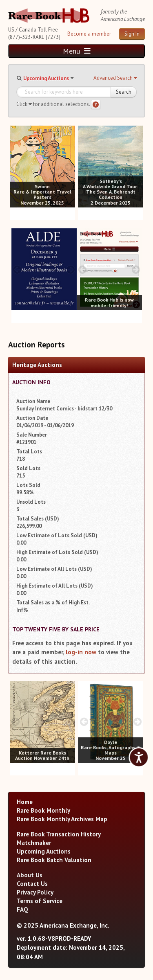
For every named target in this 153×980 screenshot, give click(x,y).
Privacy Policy (35, 892)
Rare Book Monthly (43, 810)
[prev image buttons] (16, 167)
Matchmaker (34, 843)
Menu (77, 51)
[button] (115, 78)
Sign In (132, 34)
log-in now (81, 652)
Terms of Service (40, 901)
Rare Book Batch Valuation (54, 860)
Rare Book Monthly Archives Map (62, 819)
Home (25, 802)
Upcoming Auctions (46, 78)
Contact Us (32, 884)
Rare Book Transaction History (59, 834)
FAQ (22, 909)
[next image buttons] (69, 167)
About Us (30, 875)
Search (124, 92)
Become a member (89, 34)
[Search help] (96, 105)
